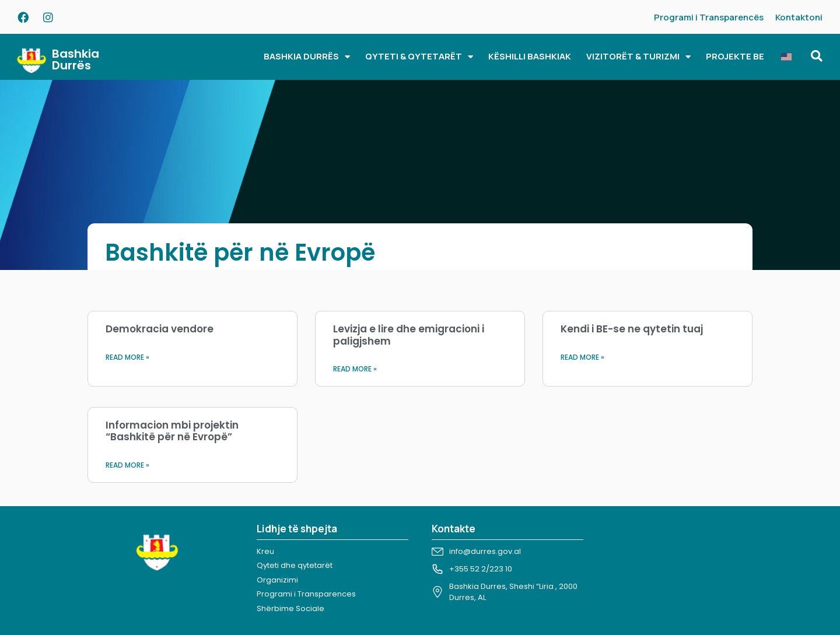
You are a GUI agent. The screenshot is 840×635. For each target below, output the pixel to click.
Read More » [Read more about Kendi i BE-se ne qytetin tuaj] (582, 357)
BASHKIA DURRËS (307, 57)
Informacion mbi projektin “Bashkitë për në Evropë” (172, 431)
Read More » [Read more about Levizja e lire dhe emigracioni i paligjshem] (355, 369)
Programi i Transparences (306, 594)
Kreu (265, 551)
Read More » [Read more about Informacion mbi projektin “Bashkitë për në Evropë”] (127, 465)
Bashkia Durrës (76, 59)
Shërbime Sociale (290, 608)
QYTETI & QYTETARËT (419, 57)
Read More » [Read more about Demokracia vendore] (127, 357)
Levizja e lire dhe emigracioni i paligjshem (409, 335)
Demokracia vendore (160, 329)
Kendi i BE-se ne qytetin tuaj (632, 329)
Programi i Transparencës (709, 17)
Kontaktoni (799, 17)
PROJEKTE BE (735, 56)
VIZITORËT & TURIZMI (638, 57)
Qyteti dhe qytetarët (295, 565)
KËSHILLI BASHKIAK (530, 56)
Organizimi (277, 580)
